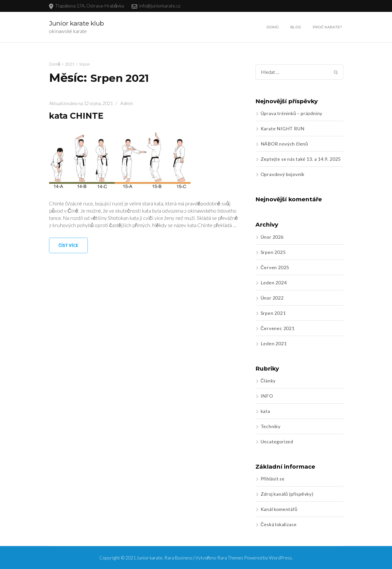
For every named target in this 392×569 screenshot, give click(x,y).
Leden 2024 (274, 283)
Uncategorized (277, 442)
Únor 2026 (272, 237)
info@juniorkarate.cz (160, 6)
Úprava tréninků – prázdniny (292, 113)
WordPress (280, 558)
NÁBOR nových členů (284, 144)
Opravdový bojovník (283, 174)
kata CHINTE (76, 116)
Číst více (69, 245)
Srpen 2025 (273, 252)
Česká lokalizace (279, 524)
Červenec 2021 (278, 328)
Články (268, 381)
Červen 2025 (275, 267)
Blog (296, 27)
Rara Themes (230, 558)
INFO (267, 396)
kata (265, 411)
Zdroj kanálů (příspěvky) (287, 494)
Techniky (271, 426)
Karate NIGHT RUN (283, 129)
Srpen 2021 (273, 313)
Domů (273, 27)
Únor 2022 (272, 298)
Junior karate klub (77, 23)
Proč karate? (327, 27)
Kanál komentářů (279, 509)
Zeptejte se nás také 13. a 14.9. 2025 (301, 159)
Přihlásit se (273, 479)
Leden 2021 (274, 343)
